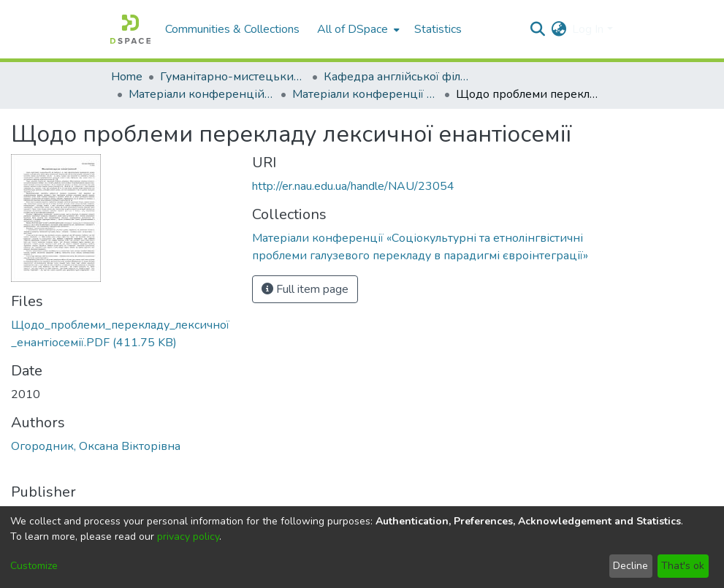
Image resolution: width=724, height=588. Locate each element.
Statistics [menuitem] (438, 29)
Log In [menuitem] (588, 29)
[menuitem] (357, 29)
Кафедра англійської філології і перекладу (397, 77)
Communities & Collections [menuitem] (232, 29)
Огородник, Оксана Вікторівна (96, 446)
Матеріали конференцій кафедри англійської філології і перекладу (202, 94)
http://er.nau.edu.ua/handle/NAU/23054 (353, 186)
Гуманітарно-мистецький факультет (233, 77)
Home (127, 77)
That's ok (683, 566)
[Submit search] (537, 29)
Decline (630, 566)
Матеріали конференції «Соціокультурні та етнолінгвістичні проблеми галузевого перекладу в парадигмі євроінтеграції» (365, 94)
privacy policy (188, 537)
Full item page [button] (305, 289)
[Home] (130, 29)
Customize (34, 566)
